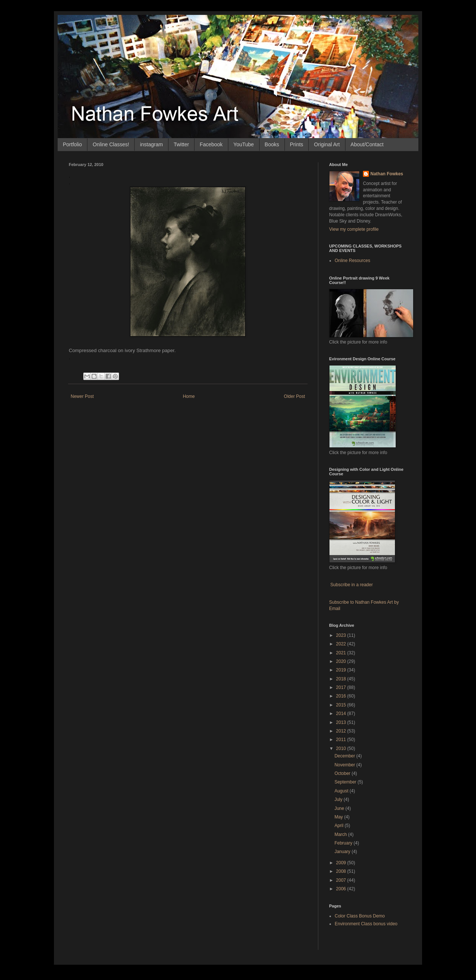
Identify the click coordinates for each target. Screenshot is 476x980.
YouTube (244, 144)
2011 (342, 740)
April (339, 826)
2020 (342, 661)
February (344, 843)
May (339, 817)
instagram (151, 144)
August (342, 791)
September (346, 782)
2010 (342, 748)
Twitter (181, 144)
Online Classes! (111, 144)
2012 (342, 731)
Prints (297, 144)
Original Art (327, 144)
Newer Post (82, 396)
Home (189, 396)
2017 (342, 687)
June (340, 808)
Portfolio (72, 144)
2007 (342, 880)
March (341, 834)
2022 (342, 644)
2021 (342, 653)
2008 (342, 871)
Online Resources (352, 261)
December (345, 756)
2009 (342, 863)
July (339, 799)
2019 (342, 670)
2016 (342, 696)
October (343, 773)
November (345, 765)
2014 (342, 714)
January (343, 852)
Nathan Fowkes (387, 174)
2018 (342, 679)
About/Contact (367, 144)
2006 (342, 889)
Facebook (211, 144)
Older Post (294, 396)
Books (272, 144)
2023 (342, 635)
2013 (342, 722)
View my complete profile (354, 229)
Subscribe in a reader (351, 585)
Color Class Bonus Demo (360, 916)
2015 (342, 705)
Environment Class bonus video (366, 924)
